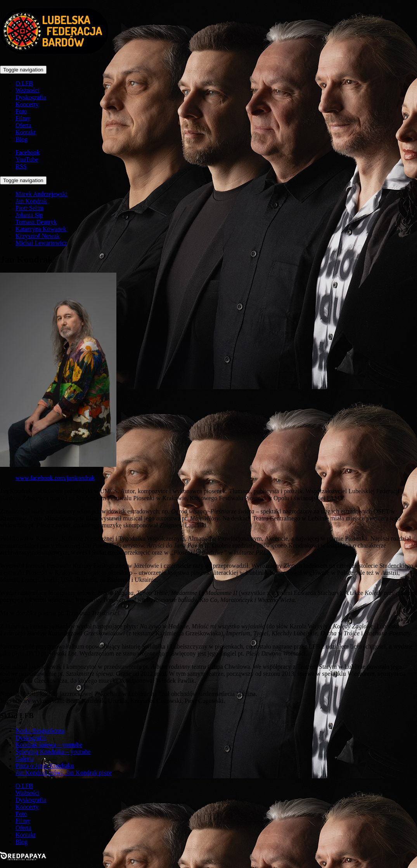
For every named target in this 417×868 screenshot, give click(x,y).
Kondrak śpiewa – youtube (49, 745)
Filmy (23, 118)
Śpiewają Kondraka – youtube (53, 752)
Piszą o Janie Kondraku (45, 766)
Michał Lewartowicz (41, 243)
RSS (21, 166)
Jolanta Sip (29, 215)
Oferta (23, 125)
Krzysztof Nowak (37, 236)
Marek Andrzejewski (42, 194)
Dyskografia (31, 97)
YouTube (27, 159)
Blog (22, 139)
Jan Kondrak (31, 201)
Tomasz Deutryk (36, 222)
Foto (21, 111)
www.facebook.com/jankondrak (55, 478)
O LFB (24, 83)
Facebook (28, 152)
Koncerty (27, 104)
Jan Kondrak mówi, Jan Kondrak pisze (64, 773)
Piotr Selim (29, 208)
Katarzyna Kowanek (41, 229)
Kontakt (26, 132)
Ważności (28, 90)
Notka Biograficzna (40, 731)
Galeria (25, 759)
